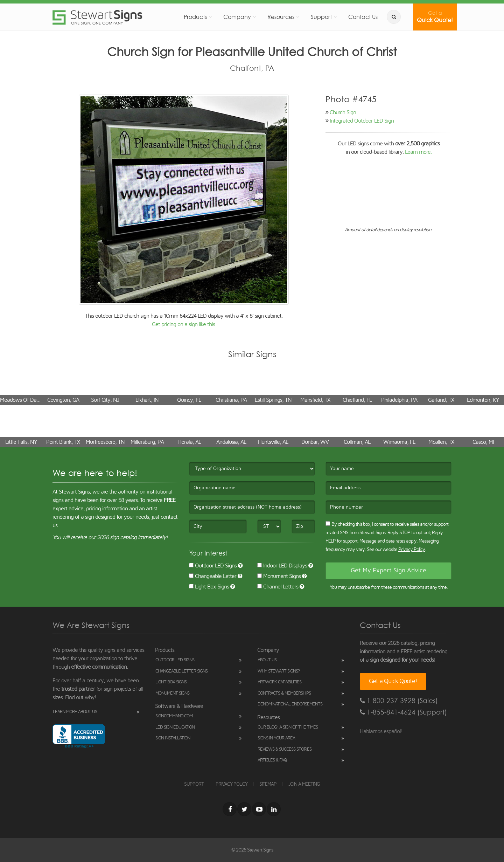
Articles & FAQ (272, 760)
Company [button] (237, 17)
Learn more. (418, 152)
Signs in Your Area (276, 738)
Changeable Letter (213, 576)
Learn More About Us (75, 712)
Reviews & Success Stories (285, 749)
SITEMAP (268, 784)
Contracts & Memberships (284, 693)
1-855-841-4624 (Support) (403, 712)
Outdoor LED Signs (213, 566)
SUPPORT (194, 784)
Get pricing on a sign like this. (184, 324)
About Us (267, 660)
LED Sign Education (175, 727)
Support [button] (321, 17)
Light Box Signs (209, 587)
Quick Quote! (435, 17)
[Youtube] (259, 809)
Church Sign (343, 112)
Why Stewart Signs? (279, 671)
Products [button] (195, 17)
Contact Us (363, 17)
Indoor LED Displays (282, 566)
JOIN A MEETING (304, 784)
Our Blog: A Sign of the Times (288, 727)
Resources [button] (281, 17)
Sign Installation (173, 738)
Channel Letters (278, 587)
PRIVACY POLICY (232, 784)
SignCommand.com (174, 716)
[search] (394, 17)
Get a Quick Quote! (393, 681)
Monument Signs (279, 576)
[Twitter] (244, 809)
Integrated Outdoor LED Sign (362, 121)
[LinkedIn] (274, 809)
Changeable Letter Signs (181, 671)
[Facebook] (230, 809)
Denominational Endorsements (290, 704)
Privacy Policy (412, 550)
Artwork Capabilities (279, 682)
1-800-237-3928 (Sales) (399, 701)
